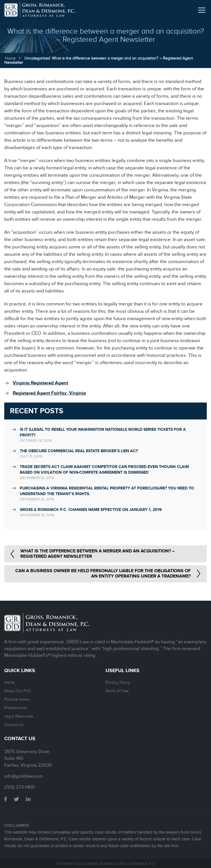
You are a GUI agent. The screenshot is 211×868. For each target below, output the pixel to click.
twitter (16, 799)
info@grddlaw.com (24, 776)
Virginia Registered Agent (40, 383)
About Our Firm (18, 691)
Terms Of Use (117, 691)
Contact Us (14, 725)
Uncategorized (37, 58)
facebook (6, 799)
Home (10, 58)
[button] (202, 9)
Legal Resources (19, 716)
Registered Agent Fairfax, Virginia (49, 393)
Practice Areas (17, 699)
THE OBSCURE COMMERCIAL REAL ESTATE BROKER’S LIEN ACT (79, 451)
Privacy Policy (118, 682)
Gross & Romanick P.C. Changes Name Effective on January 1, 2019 (91, 510)
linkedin (28, 799)
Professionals (16, 708)
